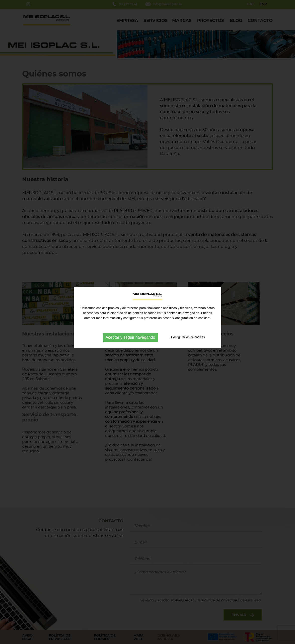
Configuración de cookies (188, 336)
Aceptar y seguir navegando (130, 336)
